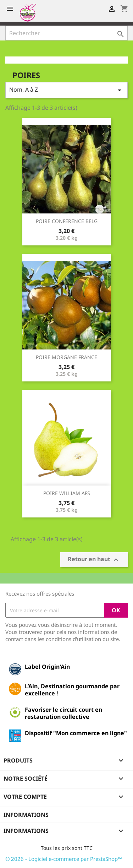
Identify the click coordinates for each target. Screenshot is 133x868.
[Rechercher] (66, 33)
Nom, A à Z (66, 90)
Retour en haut (94, 560)
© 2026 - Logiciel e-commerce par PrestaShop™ (64, 859)
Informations (26, 815)
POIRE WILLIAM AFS (67, 493)
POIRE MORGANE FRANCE (66, 357)
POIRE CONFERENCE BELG (67, 221)
